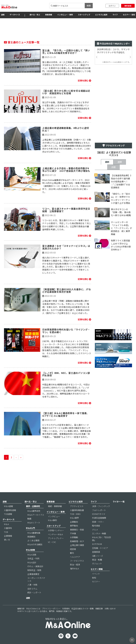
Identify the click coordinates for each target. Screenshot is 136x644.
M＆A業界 (74, 518)
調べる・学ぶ (35, 15)
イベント (96, 574)
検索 (89, 6)
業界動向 (74, 526)
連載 (28, 598)
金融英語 (96, 552)
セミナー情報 (97, 569)
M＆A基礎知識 (34, 533)
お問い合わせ (110, 609)
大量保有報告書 (77, 510)
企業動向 (74, 522)
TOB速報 (8, 514)
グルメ (95, 530)
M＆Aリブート (34, 523)
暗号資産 (96, 526)
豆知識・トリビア (100, 548)
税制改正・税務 (34, 570)
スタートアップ (84, 15)
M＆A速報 (8, 506)
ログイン (112, 6)
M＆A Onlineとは (33, 609)
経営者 (73, 549)
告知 (94, 578)
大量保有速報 (10, 510)
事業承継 (49, 15)
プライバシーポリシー (51, 609)
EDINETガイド (99, 514)
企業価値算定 (33, 574)
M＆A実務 (30, 550)
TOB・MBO (75, 514)
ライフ (115, 15)
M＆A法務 (32, 555)
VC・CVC (52, 542)
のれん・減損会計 (35, 566)
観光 (72, 553)
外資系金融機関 (99, 518)
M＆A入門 (30, 528)
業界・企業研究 (33, 506)
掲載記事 (99, 609)
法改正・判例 (33, 558)
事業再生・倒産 (77, 530)
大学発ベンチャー (56, 530)
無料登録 (128, 6)
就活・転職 (97, 560)
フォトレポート (99, 510)
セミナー (96, 581)
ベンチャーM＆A (55, 534)
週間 (120, 162)
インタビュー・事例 (65, 15)
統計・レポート (34, 592)
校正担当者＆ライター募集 (83, 609)
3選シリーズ (97, 556)
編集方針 (21, 609)
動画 (29, 519)
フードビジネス (77, 561)
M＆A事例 (52, 520)
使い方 (7, 540)
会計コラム (32, 589)
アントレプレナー (56, 538)
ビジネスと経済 (101, 15)
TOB (6, 532)
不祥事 (73, 533)
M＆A (6, 524)
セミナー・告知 (129, 15)
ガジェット (97, 563)
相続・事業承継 (55, 506)
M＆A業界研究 (34, 511)
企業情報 (8, 536)
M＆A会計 (32, 562)
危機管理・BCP (77, 541)
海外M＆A (74, 568)
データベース (15, 15)
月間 (113, 167)
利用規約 (66, 609)
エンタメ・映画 (99, 533)
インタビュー (54, 516)
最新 (107, 162)
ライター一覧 (119, 502)
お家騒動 (74, 537)
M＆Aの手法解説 (35, 544)
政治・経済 (75, 565)
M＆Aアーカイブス (36, 515)
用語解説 (31, 537)
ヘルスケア (75, 557)
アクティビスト (77, 506)
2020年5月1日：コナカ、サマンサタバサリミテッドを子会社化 (113, 51)
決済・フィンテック (101, 506)
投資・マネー (98, 522)
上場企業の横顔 (77, 545)
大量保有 (8, 528)
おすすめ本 (97, 544)
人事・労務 (32, 585)
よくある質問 (33, 540)
